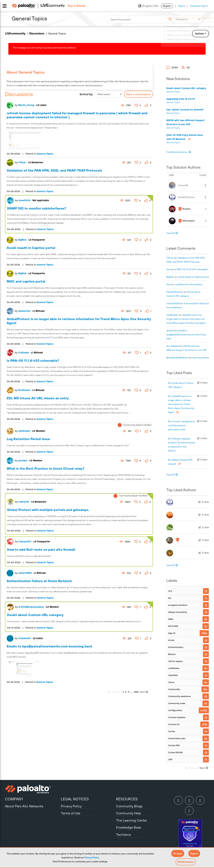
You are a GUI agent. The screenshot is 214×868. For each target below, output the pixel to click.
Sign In (182, 6)
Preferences (186, 862)
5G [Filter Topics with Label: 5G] (170, 598)
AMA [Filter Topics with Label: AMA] (171, 619)
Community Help (129, 813)
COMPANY (14, 799)
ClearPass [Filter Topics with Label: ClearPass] (173, 675)
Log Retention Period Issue (28, 439)
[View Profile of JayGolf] (170, 330)
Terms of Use (71, 813)
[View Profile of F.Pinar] (170, 258)
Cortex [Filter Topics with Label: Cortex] (172, 731)
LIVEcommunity (15, 33)
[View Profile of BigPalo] (170, 277)
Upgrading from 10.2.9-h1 (181, 99)
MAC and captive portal (26, 281)
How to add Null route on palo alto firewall (41, 549)
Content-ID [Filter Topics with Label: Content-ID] (174, 724)
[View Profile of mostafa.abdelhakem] (177, 358)
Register (167, 6)
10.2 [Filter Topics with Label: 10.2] (170, 591)
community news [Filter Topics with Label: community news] (177, 703)
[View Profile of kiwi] (168, 269)
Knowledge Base (129, 827)
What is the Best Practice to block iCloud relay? (45, 468)
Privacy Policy (91, 857)
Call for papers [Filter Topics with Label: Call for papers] (175, 661)
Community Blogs (129, 806)
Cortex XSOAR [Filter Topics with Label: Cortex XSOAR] (175, 752)
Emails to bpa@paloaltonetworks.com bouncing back (49, 646)
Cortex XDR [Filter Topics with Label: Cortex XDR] (174, 745)
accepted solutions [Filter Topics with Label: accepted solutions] (178, 605)
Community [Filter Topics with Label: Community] (174, 689)
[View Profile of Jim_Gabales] (173, 346)
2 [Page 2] (126, 692)
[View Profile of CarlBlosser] (172, 315)
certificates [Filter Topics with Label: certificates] (174, 668)
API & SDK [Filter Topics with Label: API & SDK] (173, 626)
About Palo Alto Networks (24, 806)
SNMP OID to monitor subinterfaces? (37, 208)
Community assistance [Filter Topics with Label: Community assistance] (179, 696)
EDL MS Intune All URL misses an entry (38, 398)
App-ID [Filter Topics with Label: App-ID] (172, 633)
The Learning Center (132, 820)
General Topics (45, 154)
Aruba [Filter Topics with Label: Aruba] (171, 640)
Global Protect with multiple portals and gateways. (48, 510)
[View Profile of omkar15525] (173, 303)
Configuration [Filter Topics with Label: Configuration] (175, 710)
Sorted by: (86, 94)
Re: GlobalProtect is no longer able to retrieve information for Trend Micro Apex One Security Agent (181, 404)
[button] (178, 853)
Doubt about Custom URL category (35, 615)
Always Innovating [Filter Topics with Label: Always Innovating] (177, 612)
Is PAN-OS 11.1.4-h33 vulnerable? (33, 360)
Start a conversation (139, 94)
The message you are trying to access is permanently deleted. (44, 48)
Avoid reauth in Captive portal (31, 248)
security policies (201, 358)
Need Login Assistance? (194, 43)
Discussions (37, 33)
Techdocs (123, 834)
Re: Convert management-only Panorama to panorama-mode (182, 425)
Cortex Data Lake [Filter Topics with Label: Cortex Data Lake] (177, 738)
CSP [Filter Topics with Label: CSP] (170, 759)
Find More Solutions (177, 152)
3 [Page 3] (128, 692)
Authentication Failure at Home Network (39, 581)
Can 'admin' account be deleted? (185, 110)
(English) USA (148, 6)
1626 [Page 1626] (136, 692)
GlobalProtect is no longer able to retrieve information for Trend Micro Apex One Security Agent (186, 319)
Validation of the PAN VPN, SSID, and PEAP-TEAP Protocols (54, 170)
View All (170, 233)
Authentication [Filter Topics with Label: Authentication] (176, 647)
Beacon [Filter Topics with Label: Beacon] (172, 654)
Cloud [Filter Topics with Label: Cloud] (171, 682)
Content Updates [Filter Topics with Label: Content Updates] (177, 717)
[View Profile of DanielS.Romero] (175, 292)
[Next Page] (146, 692)
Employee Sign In (199, 6)
